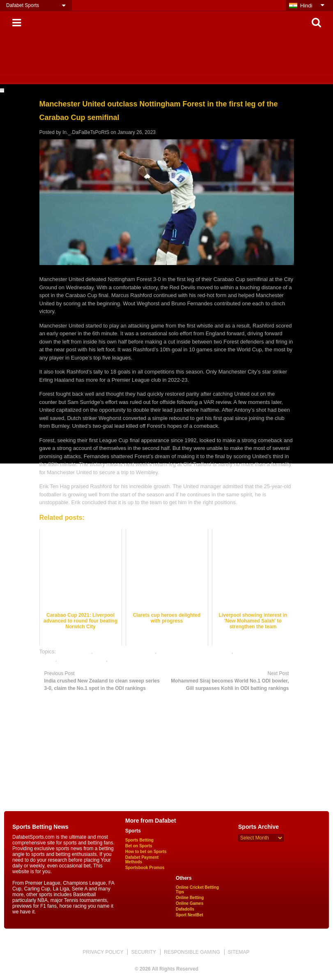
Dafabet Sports (23, 5)
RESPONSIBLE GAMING (192, 952)
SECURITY (144, 952)
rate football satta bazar (137, 659)
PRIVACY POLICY (103, 952)
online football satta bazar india (195, 651)
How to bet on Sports (146, 852)
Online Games (189, 903)
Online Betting (190, 898)
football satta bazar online (124, 651)
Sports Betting (139, 840)
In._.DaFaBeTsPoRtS (86, 132)
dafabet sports (74, 651)
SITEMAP (239, 952)
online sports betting (82, 659)
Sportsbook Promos (145, 868)
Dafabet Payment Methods (142, 860)
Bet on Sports (139, 846)
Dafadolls (185, 909)
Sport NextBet (189, 915)
